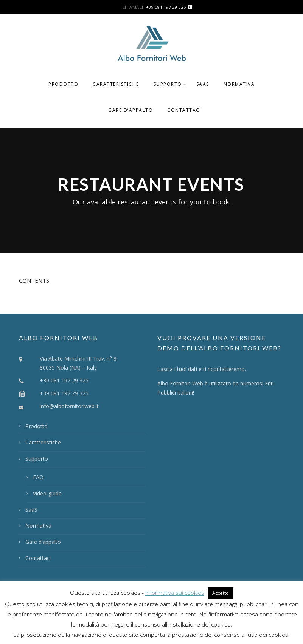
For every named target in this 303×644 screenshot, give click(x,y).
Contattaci (184, 110)
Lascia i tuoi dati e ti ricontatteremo (201, 369)
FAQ (38, 477)
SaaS (203, 84)
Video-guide (47, 493)
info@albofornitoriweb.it (69, 406)
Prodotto (63, 84)
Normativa (239, 84)
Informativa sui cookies (175, 593)
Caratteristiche (116, 84)
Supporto (168, 84)
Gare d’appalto (131, 110)
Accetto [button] (221, 593)
